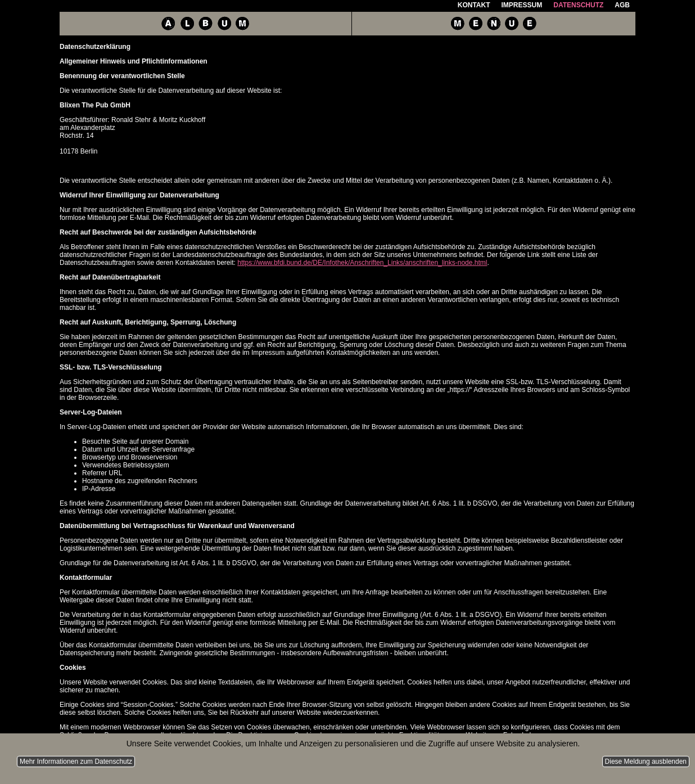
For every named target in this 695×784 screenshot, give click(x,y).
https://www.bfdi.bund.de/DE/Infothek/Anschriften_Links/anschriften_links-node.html (362, 263)
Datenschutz (578, 5)
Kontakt (474, 5)
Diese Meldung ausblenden (646, 762)
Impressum (522, 5)
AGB (622, 5)
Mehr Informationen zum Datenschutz (76, 762)
